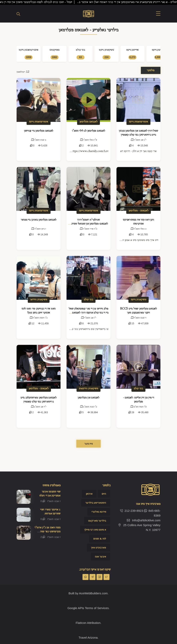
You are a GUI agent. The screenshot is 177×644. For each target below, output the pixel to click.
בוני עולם (88, 300)
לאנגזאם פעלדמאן (88, 122)
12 (31, 323)
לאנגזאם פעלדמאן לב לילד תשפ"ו (88, 131)
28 (131, 412)
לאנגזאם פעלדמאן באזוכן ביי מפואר (39, 220)
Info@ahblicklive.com (146, 520)
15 (131, 323)
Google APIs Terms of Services (88, 608)
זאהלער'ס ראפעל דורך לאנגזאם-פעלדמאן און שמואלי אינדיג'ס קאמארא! (88, 224)
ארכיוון (89, 494)
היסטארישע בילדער (96, 503)
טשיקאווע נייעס (139, 300)
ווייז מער (88, 444)
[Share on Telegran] (92, 577)
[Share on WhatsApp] (86, 577)
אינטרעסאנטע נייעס (39, 122)
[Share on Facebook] (99, 577)
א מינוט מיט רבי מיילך (95, 530)
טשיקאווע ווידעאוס (88, 389)
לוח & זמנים (100, 539)
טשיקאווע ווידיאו (39, 300)
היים (104, 494)
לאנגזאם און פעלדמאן (88, 398)
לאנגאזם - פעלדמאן (139, 211)
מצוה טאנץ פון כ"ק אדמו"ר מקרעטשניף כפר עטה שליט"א (47, 532)
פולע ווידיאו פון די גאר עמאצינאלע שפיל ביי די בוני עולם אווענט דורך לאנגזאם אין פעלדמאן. (88, 313)
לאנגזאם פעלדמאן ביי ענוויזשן (39, 131)
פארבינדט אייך (98, 548)
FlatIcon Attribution (88, 623)
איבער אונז (100, 557)
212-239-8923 (132, 511)
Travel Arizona (88, 638)
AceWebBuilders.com (93, 593)
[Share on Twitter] (106, 577)
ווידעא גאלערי (99, 512)
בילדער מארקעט (97, 521)
